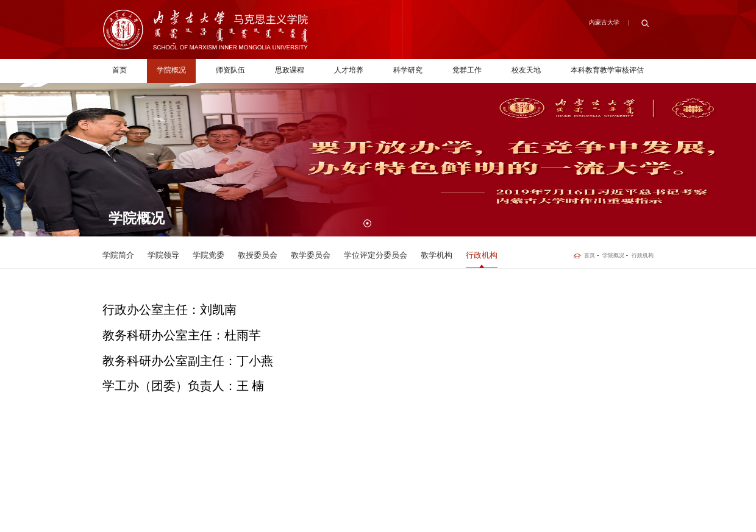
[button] (367, 223)
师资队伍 (230, 70)
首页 (119, 70)
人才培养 (349, 70)
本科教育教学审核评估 (607, 70)
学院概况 (171, 70)
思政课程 (290, 70)
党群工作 (467, 70)
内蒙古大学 (604, 22)
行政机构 (643, 255)
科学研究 (408, 70)
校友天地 (526, 70)
